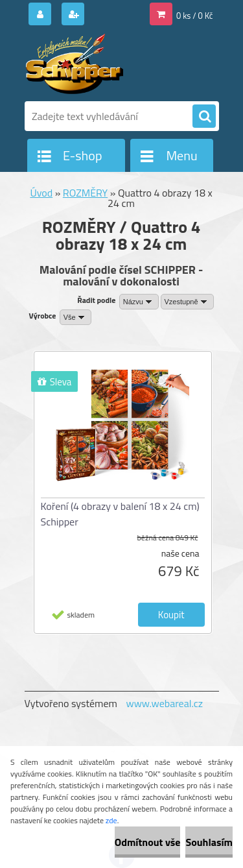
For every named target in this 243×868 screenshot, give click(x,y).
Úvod (41, 193)
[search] (204, 117)
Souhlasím (209, 842)
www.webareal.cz (164, 703)
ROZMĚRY (85, 193)
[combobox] (139, 302)
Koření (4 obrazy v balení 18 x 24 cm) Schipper (120, 514)
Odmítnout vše (148, 842)
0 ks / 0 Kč (195, 16)
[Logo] (114, 64)
